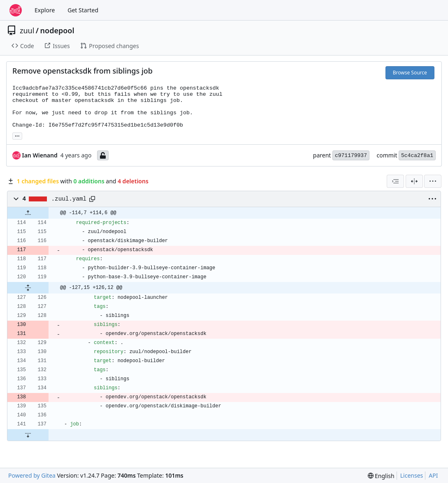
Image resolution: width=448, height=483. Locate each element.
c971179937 (351, 156)
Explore (45, 10)
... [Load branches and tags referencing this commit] (17, 135)
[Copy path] (92, 199)
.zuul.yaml (69, 199)
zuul (27, 30)
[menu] (433, 181)
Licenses (412, 475)
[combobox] (395, 181)
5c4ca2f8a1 (417, 156)
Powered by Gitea (32, 475)
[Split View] (414, 181)
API (433, 475)
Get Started (83, 10)
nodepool (57, 30)
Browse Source (410, 73)
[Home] (16, 10)
